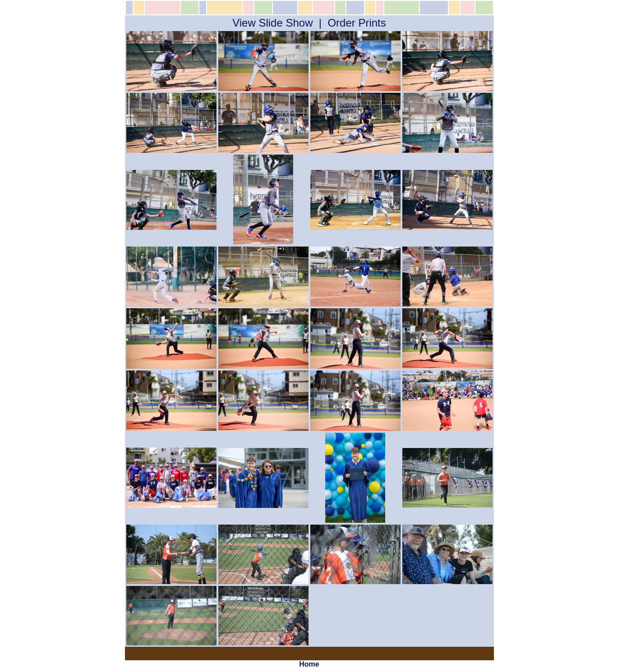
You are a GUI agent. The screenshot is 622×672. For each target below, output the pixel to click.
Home (309, 664)
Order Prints (357, 23)
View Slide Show (272, 23)
